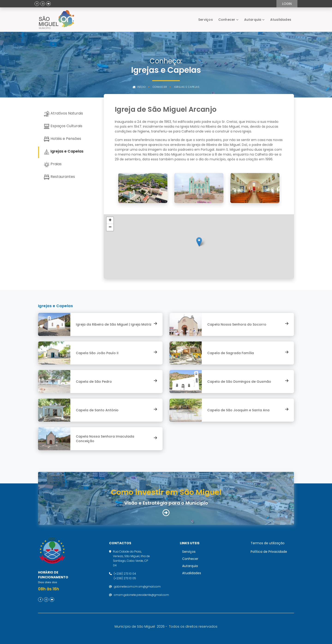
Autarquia (253, 20)
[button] (199, 242)
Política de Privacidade (269, 552)
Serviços (206, 20)
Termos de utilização (268, 543)
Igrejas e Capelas (187, 87)
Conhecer (227, 20)
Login (287, 4)
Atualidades (281, 20)
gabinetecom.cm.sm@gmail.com (137, 587)
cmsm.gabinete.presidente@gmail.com (141, 595)
